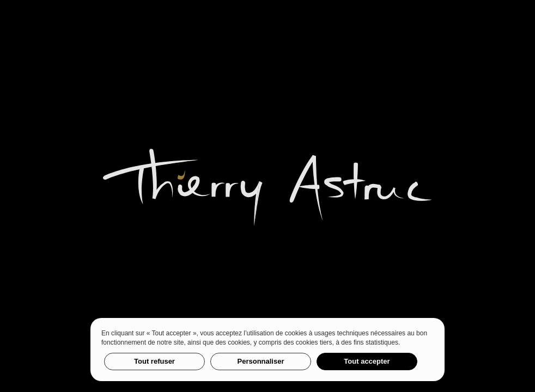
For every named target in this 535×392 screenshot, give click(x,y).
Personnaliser (261, 361)
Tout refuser (154, 361)
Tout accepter (367, 361)
